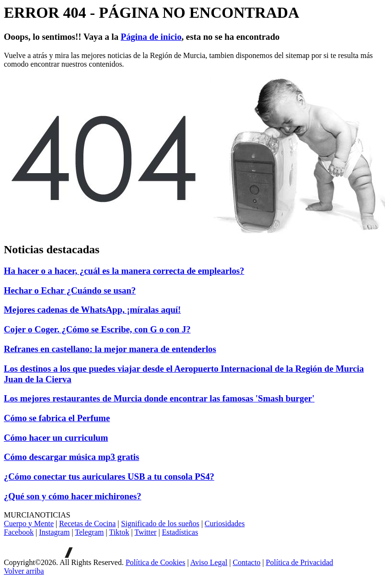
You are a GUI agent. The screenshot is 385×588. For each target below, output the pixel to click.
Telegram (89, 532)
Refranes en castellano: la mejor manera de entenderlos (110, 349)
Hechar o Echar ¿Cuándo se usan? (70, 290)
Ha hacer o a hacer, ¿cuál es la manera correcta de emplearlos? (124, 271)
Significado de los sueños (160, 523)
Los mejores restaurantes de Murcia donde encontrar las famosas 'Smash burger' (159, 398)
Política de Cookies (155, 562)
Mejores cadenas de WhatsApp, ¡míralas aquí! (92, 310)
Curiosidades (225, 523)
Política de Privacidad (299, 562)
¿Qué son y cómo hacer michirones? (73, 496)
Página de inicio (151, 37)
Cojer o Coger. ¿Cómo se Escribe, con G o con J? (97, 329)
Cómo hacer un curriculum (56, 438)
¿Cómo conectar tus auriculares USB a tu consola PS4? (109, 476)
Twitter (145, 532)
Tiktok (119, 532)
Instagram (54, 532)
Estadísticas (180, 532)
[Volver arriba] (24, 571)
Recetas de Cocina (87, 523)
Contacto (246, 562)
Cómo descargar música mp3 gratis (71, 457)
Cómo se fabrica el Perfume (57, 418)
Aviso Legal (209, 562)
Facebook (19, 532)
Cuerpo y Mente (29, 523)
